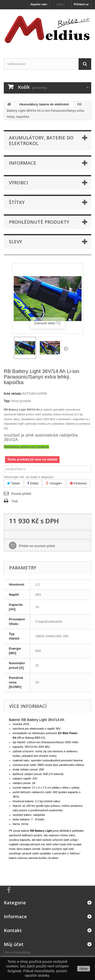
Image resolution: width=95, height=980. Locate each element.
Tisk (15, 501)
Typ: (7, 401)
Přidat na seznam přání (36, 546)
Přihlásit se (81, 4)
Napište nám (39, 4)
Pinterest (78, 483)
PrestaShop (22, 952)
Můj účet (14, 944)
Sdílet (33, 483)
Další (66, 349)
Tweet (13, 483)
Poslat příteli (21, 494)
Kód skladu (13, 394)
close (84, 969)
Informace (23, 163)
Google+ (54, 483)
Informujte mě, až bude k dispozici (29, 477)
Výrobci (18, 183)
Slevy (15, 242)
